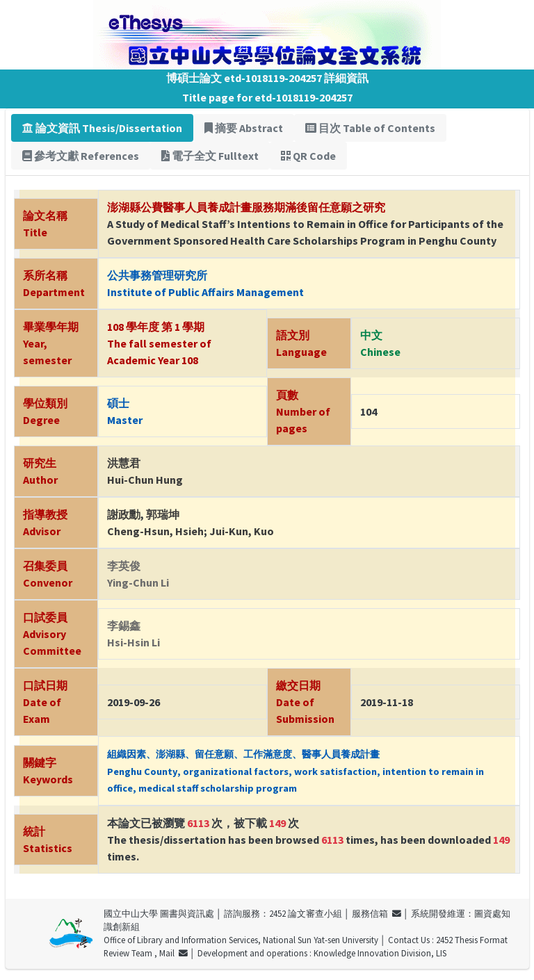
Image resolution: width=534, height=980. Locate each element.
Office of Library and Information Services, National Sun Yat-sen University (241, 940)
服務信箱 (377, 913)
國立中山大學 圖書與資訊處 (159, 913)
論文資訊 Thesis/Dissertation (102, 128)
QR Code (308, 156)
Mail (173, 953)
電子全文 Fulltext (210, 156)
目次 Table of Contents (370, 128)
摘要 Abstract (244, 128)
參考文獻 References (81, 156)
